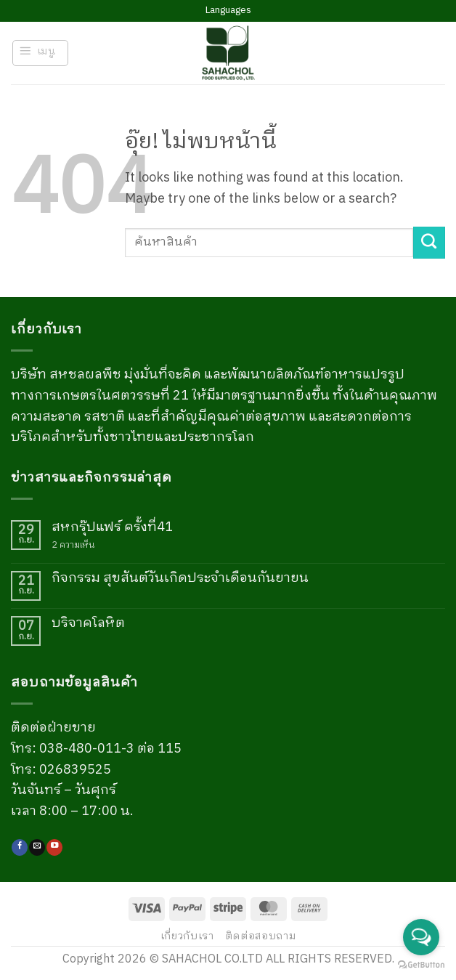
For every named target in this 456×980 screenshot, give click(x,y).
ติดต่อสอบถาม (261, 936)
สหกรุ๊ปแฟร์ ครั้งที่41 (112, 528)
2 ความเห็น (82, 545)
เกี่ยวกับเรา (187, 936)
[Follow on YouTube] (54, 847)
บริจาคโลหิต (88, 624)
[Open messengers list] (421, 937)
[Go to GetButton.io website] (421, 965)
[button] (40, 53)
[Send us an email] (37, 847)
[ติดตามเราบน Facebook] (20, 847)
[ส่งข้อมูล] (429, 243)
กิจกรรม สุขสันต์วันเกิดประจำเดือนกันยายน (180, 579)
